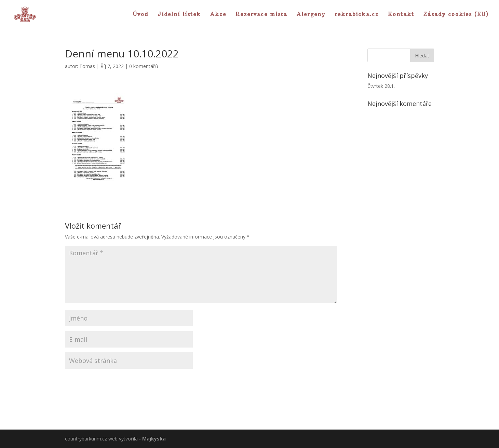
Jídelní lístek (179, 15)
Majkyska (154, 439)
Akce (218, 15)
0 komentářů (144, 66)
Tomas (87, 66)
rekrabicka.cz (357, 15)
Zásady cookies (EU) (456, 15)
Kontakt (401, 15)
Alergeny (311, 15)
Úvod (140, 15)
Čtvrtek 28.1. (381, 86)
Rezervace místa (261, 15)
